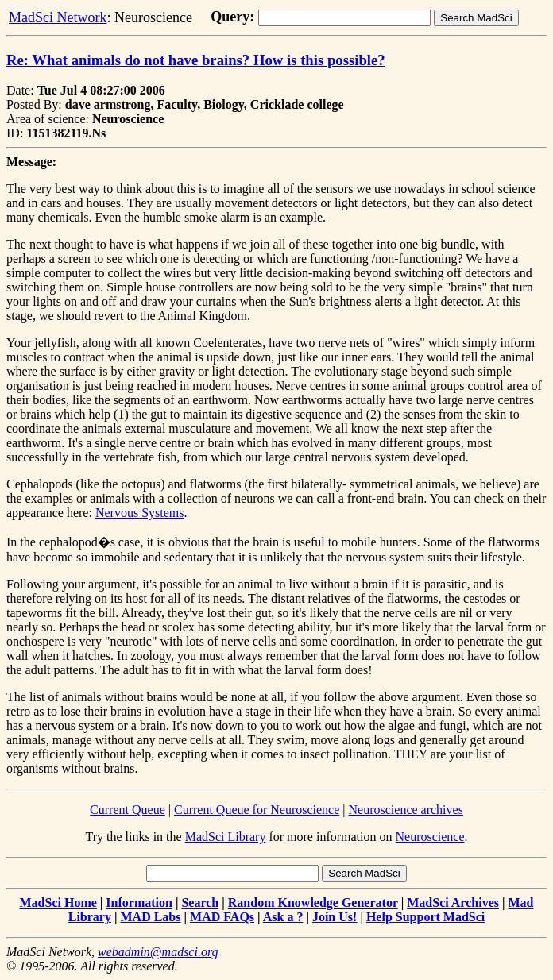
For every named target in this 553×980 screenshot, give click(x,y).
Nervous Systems (140, 513)
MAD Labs (150, 917)
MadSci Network (58, 17)
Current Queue (128, 810)
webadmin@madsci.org (158, 952)
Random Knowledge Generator (313, 903)
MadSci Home (58, 903)
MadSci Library (226, 837)
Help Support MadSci (425, 917)
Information (139, 903)
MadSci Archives (453, 903)
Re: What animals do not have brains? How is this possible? (196, 60)
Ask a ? (283, 917)
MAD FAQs (222, 917)
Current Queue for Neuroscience (257, 810)
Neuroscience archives (406, 810)
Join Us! (335, 917)
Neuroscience (429, 837)
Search (200, 903)
